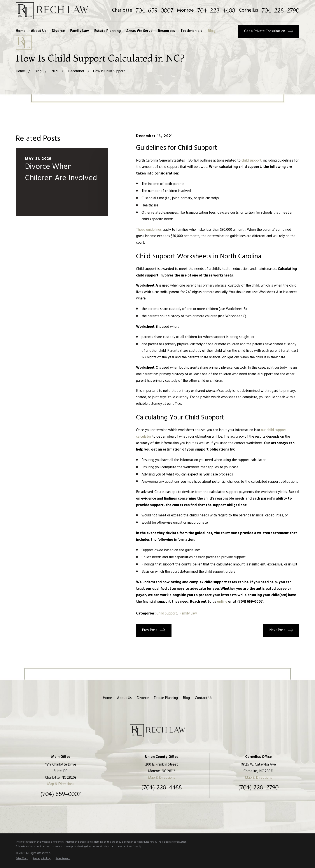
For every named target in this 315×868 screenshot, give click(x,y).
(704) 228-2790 (258, 787)
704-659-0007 (154, 11)
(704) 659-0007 (61, 794)
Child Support (167, 614)
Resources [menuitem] (166, 31)
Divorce (143, 698)
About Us (124, 698)
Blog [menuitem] (212, 31)
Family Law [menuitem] (80, 31)
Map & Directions (61, 784)
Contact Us (204, 698)
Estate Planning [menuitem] (108, 31)
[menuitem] (22, 859)
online (222, 602)
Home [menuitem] (21, 31)
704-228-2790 (280, 11)
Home (107, 698)
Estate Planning (166, 698)
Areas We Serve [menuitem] (139, 31)
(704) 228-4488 (162, 787)
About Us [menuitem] (39, 31)
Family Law (188, 614)
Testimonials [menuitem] (191, 31)
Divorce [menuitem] (58, 31)
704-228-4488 (216, 11)
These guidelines (149, 230)
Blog (186, 698)
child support (251, 161)
